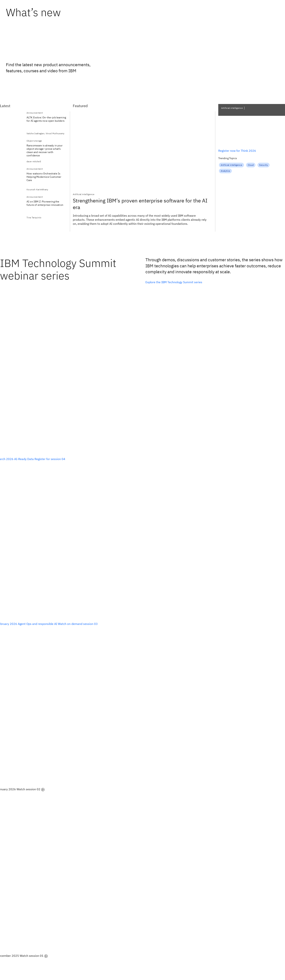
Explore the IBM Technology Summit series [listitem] (174, 282)
